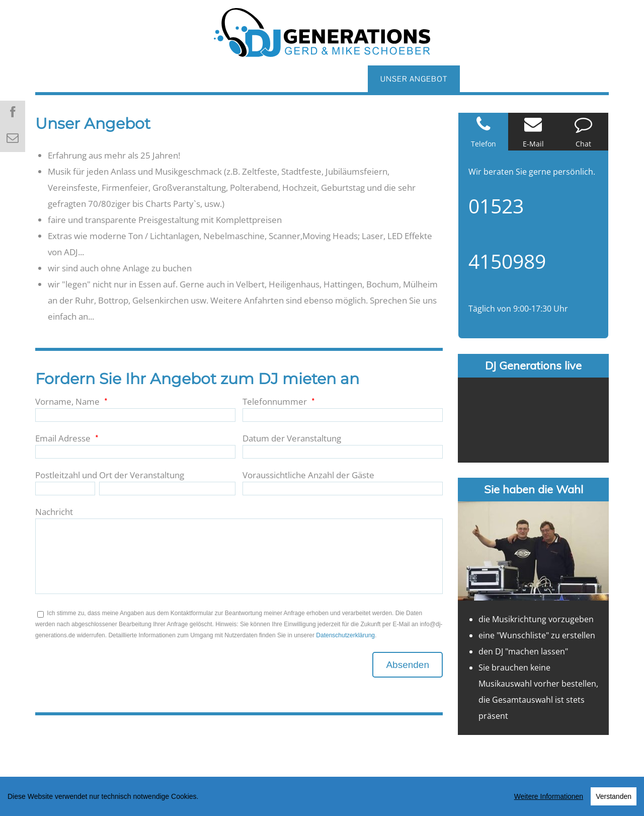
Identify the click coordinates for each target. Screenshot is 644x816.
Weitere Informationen (549, 796)
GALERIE (339, 79)
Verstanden (614, 796)
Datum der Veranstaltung (292, 438)
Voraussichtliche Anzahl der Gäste (308, 475)
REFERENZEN (271, 79)
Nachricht (54, 512)
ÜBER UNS (117, 79)
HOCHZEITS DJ (190, 79)
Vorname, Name (67, 401)
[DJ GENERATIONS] (322, 28)
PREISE (486, 79)
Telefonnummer (275, 401)
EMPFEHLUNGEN (558, 79)
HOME (60, 79)
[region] (322, 796)
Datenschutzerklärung (345, 635)
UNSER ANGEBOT (414, 79)
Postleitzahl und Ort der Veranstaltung (110, 475)
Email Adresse (63, 438)
